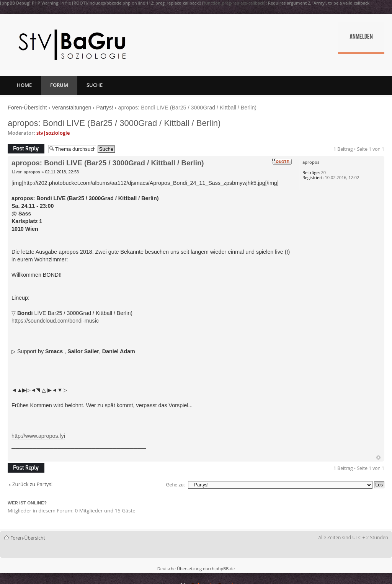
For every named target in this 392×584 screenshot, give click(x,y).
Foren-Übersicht (27, 108)
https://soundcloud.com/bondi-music (55, 321)
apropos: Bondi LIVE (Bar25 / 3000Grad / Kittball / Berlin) (114, 123)
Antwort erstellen (26, 149)
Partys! (105, 108)
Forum (59, 85)
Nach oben (378, 458)
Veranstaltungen (71, 108)
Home (24, 85)
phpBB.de (225, 569)
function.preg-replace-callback (234, 3)
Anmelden (361, 37)
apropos (32, 172)
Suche (95, 85)
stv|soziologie (53, 133)
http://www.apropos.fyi (38, 436)
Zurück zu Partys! (32, 484)
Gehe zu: (176, 485)
